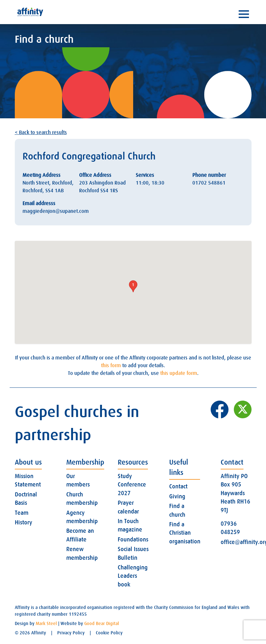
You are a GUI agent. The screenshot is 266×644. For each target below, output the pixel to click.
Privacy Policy (71, 633)
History (23, 522)
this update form (179, 373)
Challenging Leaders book (133, 576)
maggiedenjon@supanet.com (56, 211)
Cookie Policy (109, 633)
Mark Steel (46, 623)
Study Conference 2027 (132, 485)
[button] (133, 286)
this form (111, 366)
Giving (177, 496)
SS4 (49, 191)
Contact (178, 486)
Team (22, 513)
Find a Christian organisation (185, 533)
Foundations (133, 540)
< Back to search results (41, 132)
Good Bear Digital (102, 623)
